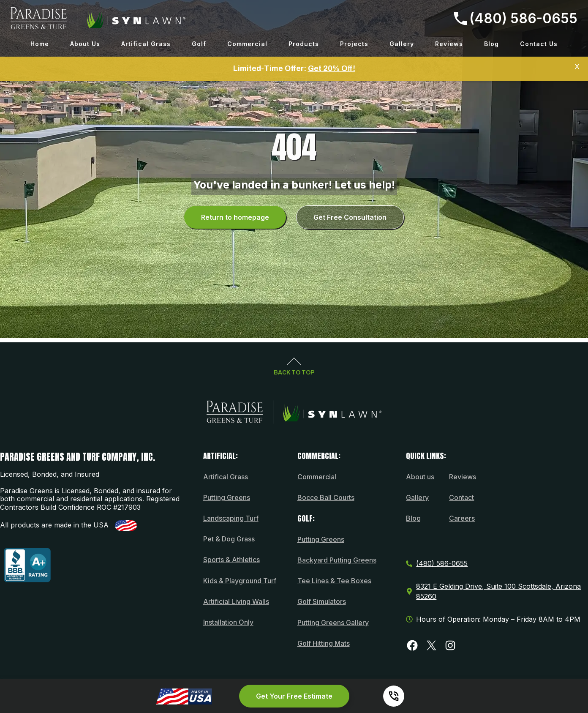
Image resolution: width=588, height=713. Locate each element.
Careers (462, 518)
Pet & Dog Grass (229, 539)
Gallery (402, 44)
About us (420, 477)
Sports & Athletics (231, 560)
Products (304, 44)
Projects (354, 44)
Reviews (449, 44)
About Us (85, 44)
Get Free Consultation (350, 217)
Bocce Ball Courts (326, 497)
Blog (491, 44)
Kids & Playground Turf (240, 581)
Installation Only (228, 622)
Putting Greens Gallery (333, 623)
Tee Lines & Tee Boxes (334, 581)
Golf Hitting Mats (324, 643)
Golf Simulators (322, 601)
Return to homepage (235, 217)
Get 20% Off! (332, 68)
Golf (199, 44)
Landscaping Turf (231, 518)
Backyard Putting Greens (337, 560)
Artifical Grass (146, 44)
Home (40, 44)
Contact (461, 497)
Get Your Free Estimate (294, 696)
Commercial (247, 44)
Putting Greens (227, 497)
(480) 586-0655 (516, 18)
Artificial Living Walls (236, 601)
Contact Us (539, 44)
